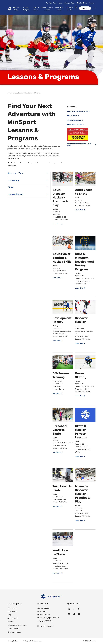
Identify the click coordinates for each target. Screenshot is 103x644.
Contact (92, 3)
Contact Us (42, 604)
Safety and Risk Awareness (17, 625)
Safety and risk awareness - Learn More (79, 144)
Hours (60, 3)
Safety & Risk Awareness (33, 641)
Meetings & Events (59, 9)
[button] (76, 8)
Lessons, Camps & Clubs (47, 9)
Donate (85, 8)
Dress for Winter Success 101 (78, 111)
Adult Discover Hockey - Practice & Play (60, 198)
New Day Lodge (16, 9)
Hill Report (74, 604)
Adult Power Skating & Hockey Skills (62, 258)
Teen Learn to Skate (62, 488)
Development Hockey (62, 320)
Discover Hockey (81, 320)
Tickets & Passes (36, 9)
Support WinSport (14, 628)
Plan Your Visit (51, 3)
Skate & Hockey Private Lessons (81, 432)
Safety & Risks (70, 3)
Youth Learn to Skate (61, 553)
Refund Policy (72, 116)
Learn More (56, 224)
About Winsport (13, 604)
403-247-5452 (42, 611)
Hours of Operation (45, 626)
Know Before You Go (75, 125)
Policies (10, 622)
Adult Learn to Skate (84, 192)
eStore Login (12, 608)
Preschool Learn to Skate (60, 430)
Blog (9, 615)
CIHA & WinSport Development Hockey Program (85, 262)
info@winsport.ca (44, 615)
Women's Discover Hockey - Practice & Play (83, 494)
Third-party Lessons (74, 120)
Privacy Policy (13, 641)
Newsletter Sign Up (14, 632)
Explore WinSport (26, 9)
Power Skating (81, 375)
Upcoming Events (69, 9)
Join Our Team (82, 3)
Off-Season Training (61, 375)
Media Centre (12, 611)
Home (9, 93)
